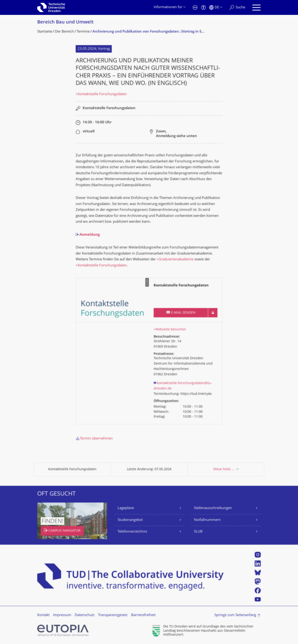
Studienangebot (130, 520)
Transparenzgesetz (113, 615)
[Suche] (237, 8)
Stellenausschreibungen (213, 508)
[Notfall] (195, 8)
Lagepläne (126, 508)
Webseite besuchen (171, 330)
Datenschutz (85, 615)
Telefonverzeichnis (132, 532)
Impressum (62, 615)
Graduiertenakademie (176, 260)
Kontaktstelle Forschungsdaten (102, 94)
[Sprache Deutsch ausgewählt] (216, 8)
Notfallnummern (207, 520)
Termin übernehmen (96, 439)
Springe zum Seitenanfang (235, 615)
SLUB (198, 532)
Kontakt (43, 615)
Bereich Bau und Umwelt (65, 22)
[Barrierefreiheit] (203, 8)
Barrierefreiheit (143, 615)
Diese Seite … (224, 469)
